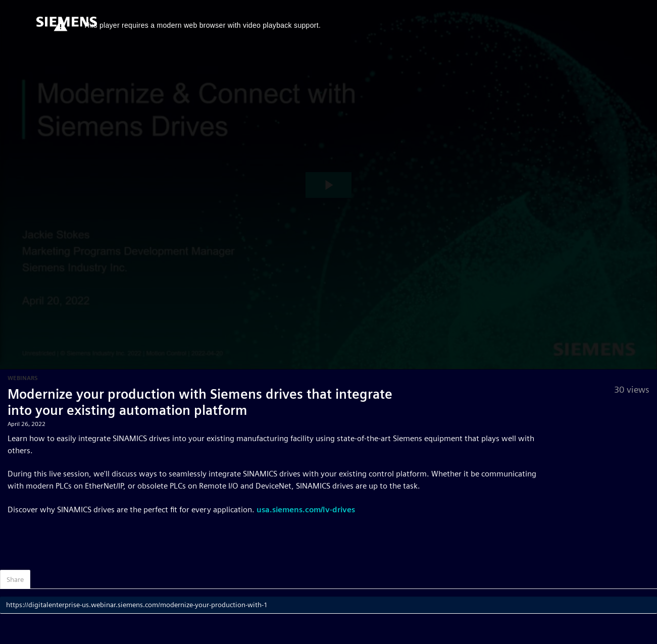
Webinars (23, 378)
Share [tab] (15, 579)
